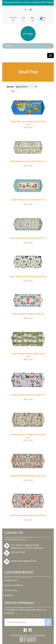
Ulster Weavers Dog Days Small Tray (28, 395)
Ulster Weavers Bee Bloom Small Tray (28, 476)
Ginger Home (11, 580)
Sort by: (10, 87)
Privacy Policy (11, 590)
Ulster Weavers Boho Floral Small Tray (28, 238)
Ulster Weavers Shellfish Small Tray (28, 314)
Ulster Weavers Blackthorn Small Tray (28, 515)
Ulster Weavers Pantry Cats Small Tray (28, 161)
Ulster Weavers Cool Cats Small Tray (28, 200)
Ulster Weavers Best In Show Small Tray (28, 276)
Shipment (9, 595)
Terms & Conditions (14, 585)
